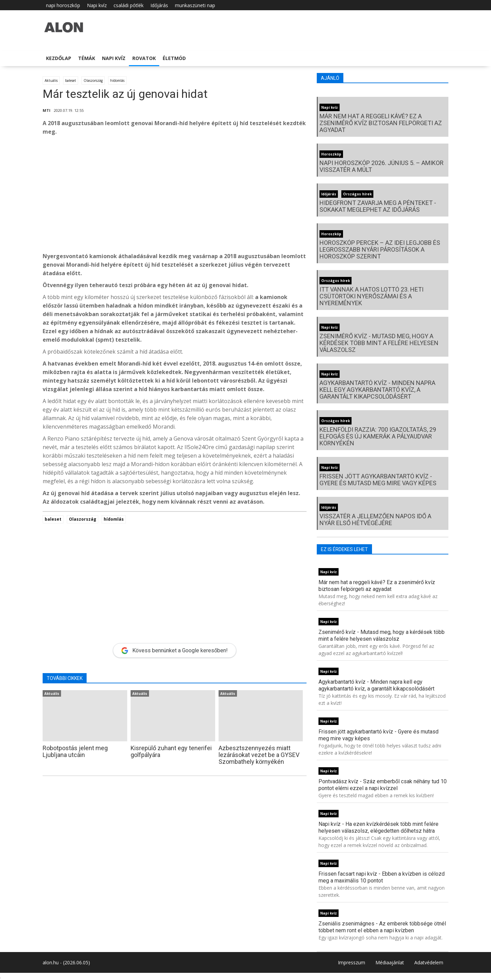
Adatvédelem (429, 962)
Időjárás (159, 5)
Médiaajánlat (390, 962)
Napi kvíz (97, 5)
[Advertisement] (175, 196)
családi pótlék (129, 5)
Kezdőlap (59, 58)
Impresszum (352, 962)
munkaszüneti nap (195, 5)
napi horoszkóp (63, 5)
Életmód (174, 58)
